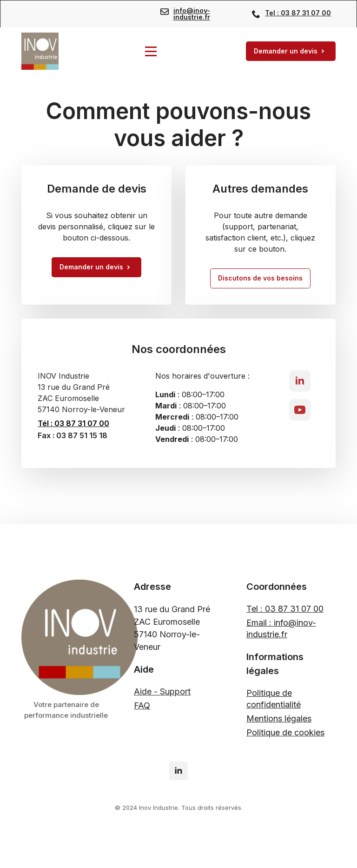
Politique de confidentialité (274, 699)
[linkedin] (300, 381)
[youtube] (300, 410)
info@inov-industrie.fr (192, 14)
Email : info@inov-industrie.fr (281, 628)
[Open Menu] (151, 51)
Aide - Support (162, 691)
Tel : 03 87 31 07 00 (298, 13)
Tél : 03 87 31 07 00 (73, 423)
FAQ (142, 705)
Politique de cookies (285, 732)
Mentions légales (279, 718)
